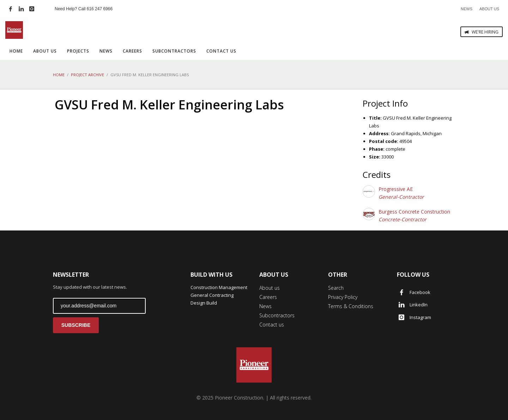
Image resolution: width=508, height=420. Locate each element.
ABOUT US (489, 9)
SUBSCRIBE (76, 325)
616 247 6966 (100, 9)
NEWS (467, 9)
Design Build (204, 303)
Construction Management (219, 287)
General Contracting (212, 295)
